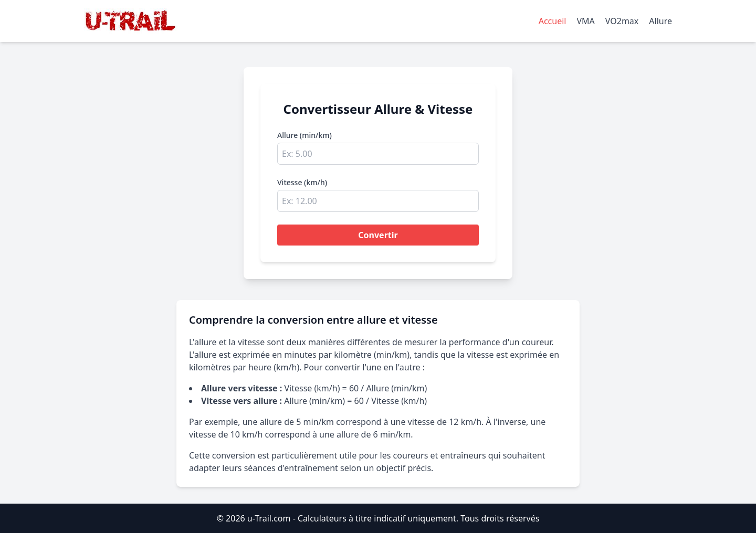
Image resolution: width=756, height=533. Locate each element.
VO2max (622, 21)
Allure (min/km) (304, 135)
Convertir (378, 235)
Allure (660, 21)
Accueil (553, 21)
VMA (585, 21)
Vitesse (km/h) (302, 182)
